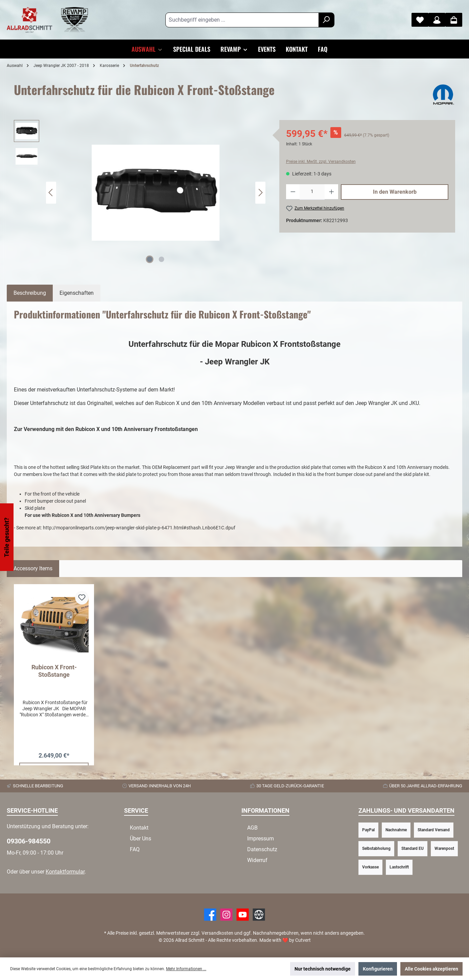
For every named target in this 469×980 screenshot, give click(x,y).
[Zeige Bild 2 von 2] (162, 259)
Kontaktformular (65, 872)
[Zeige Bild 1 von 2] (150, 259)
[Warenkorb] (454, 20)
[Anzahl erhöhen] (332, 192)
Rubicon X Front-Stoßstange (54, 671)
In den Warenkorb (395, 192)
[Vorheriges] (51, 193)
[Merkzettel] (420, 20)
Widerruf (257, 860)
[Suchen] (326, 20)
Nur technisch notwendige (323, 969)
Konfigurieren (378, 969)
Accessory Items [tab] (33, 568)
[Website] (259, 915)
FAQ (135, 849)
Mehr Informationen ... (186, 969)
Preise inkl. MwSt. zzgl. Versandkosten (321, 162)
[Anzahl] (312, 192)
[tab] (30, 293)
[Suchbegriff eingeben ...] (242, 20)
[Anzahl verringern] (293, 192)
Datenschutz (262, 849)
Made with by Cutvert (285, 940)
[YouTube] (243, 915)
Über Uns (140, 839)
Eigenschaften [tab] (77, 293)
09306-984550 (29, 841)
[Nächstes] (260, 193)
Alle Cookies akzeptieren (431, 969)
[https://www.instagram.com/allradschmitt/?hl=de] (226, 915)
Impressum (261, 839)
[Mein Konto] (437, 20)
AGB (252, 828)
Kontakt (139, 828)
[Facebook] (210, 915)
